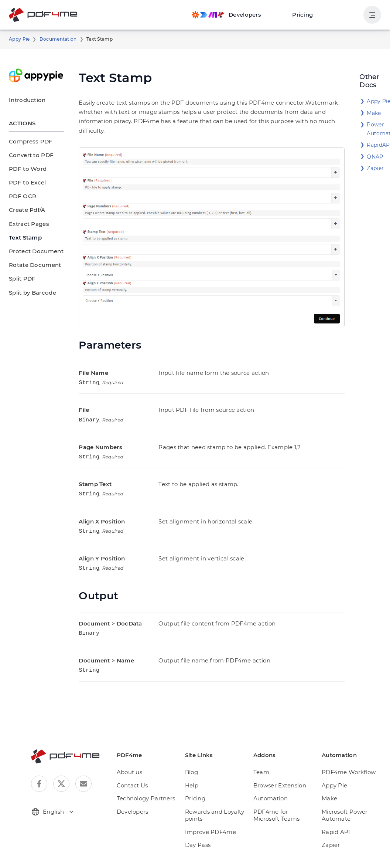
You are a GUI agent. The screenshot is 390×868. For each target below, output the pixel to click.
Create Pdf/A (25, 210)
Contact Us (137, 770)
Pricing (307, 15)
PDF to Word (25, 169)
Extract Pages (27, 224)
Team (263, 757)
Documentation (53, 39)
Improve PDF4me (212, 817)
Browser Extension (280, 770)
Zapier (374, 168)
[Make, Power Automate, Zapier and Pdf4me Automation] (234, 15)
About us (134, 757)
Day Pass (202, 830)
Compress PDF (28, 141)
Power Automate (378, 129)
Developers (138, 796)
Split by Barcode (30, 293)
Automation (271, 783)
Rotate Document (31, 265)
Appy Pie (18, 39)
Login (348, 15)
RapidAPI (378, 145)
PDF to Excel (26, 182)
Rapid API (336, 817)
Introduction (24, 100)
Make (373, 113)
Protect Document (32, 251)
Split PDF (21, 279)
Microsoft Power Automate (344, 800)
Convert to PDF (29, 155)
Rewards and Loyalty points (217, 800)
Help (196, 770)
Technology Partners (149, 783)
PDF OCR (22, 196)
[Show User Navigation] (372, 15)
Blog (196, 757)
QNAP (374, 157)
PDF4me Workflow (347, 757)
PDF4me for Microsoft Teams (284, 800)
